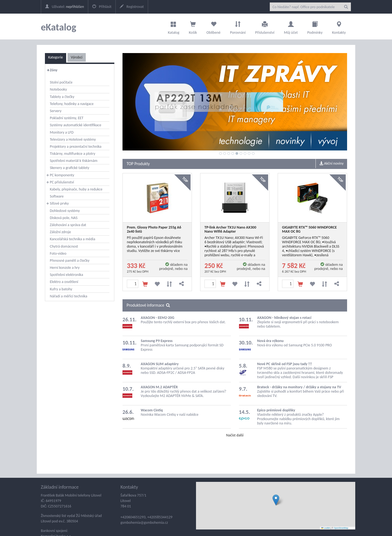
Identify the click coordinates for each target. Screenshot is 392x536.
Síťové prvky (59, 203)
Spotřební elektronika (66, 275)
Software (57, 196)
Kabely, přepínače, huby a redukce (76, 189)
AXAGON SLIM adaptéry (160, 364)
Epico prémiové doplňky (276, 410)
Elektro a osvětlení (64, 282)
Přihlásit (102, 7)
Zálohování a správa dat (68, 225)
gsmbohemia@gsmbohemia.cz (144, 523)
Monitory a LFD (62, 132)
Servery (56, 111)
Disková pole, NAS (64, 218)
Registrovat (132, 7)
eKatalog (59, 27)
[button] (276, 500)
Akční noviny (331, 163)
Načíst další (235, 435)
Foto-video (58, 253)
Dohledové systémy (65, 211)
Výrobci (77, 57)
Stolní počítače (61, 82)
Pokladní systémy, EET (67, 118)
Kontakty (339, 26)
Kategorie (56, 57)
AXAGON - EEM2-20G (157, 318)
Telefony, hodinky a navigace (72, 104)
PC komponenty (62, 175)
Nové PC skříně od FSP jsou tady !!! (285, 364)
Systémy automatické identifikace (76, 125)
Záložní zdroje (60, 232)
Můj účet (291, 26)
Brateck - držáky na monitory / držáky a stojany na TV (299, 387)
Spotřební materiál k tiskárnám (74, 161)
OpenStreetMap (341, 528)
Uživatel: (65, 7)
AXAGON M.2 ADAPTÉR (159, 387)
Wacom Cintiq (152, 410)
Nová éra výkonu (270, 341)
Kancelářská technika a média (73, 239)
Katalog (174, 26)
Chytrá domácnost (64, 246)
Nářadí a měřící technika (68, 296)
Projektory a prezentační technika (76, 147)
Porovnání (238, 26)
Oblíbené (213, 26)
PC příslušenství (62, 182)
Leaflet (326, 528)
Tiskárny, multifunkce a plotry (73, 154)
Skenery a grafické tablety (70, 168)
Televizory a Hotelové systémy (73, 139)
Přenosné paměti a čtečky (70, 261)
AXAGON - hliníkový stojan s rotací (284, 318)
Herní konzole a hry (65, 268)
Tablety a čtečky (62, 97)
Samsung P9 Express (157, 341)
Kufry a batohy (61, 289)
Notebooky (58, 89)
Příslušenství (265, 26)
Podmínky (315, 26)
